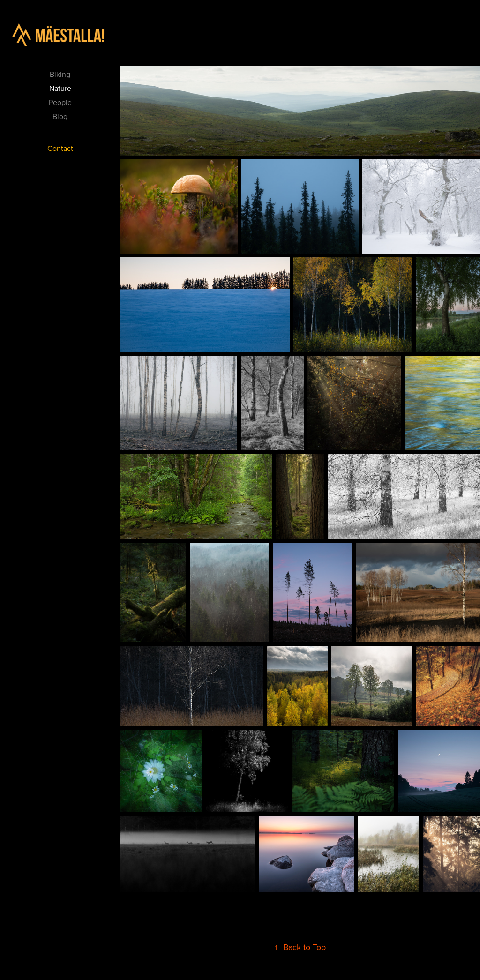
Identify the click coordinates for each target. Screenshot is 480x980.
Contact (60, 148)
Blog (60, 116)
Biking (60, 74)
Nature (60, 88)
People (60, 102)
